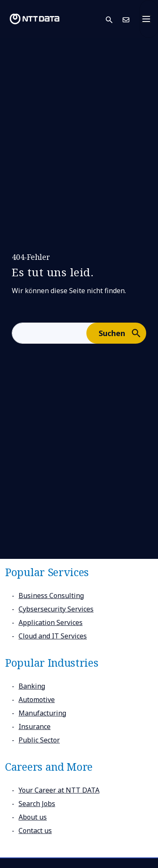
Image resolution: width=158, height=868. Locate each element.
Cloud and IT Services (53, 636)
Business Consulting (51, 596)
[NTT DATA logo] (35, 19)
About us (33, 817)
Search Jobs (37, 804)
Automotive (37, 700)
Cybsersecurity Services (56, 609)
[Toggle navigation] (149, 19)
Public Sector (39, 740)
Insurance (35, 726)
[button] (114, 19)
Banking (32, 686)
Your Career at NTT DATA (59, 790)
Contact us (35, 831)
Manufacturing (42, 713)
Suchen (122, 333)
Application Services (51, 622)
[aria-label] (49, 333)
